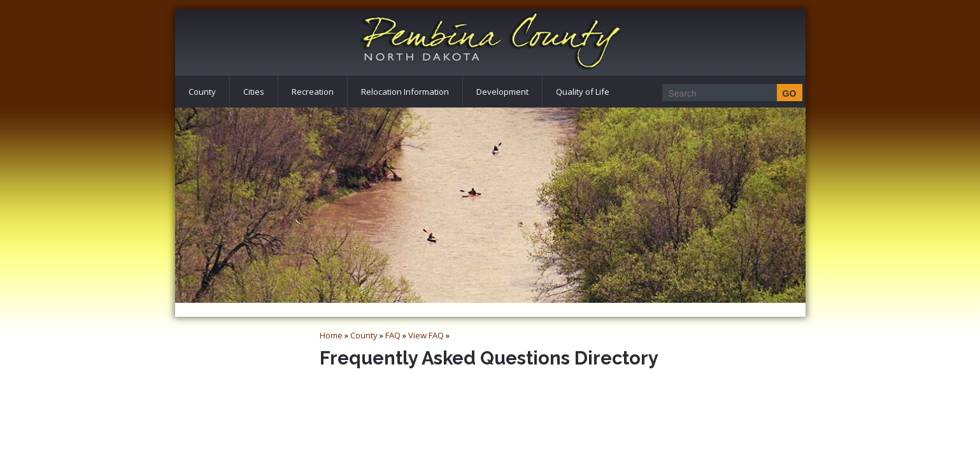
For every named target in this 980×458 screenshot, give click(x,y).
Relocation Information (405, 92)
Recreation (313, 92)
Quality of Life (583, 92)
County (202, 92)
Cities (254, 92)
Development (502, 92)
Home (331, 335)
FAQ (393, 335)
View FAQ (426, 335)
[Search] (729, 93)
